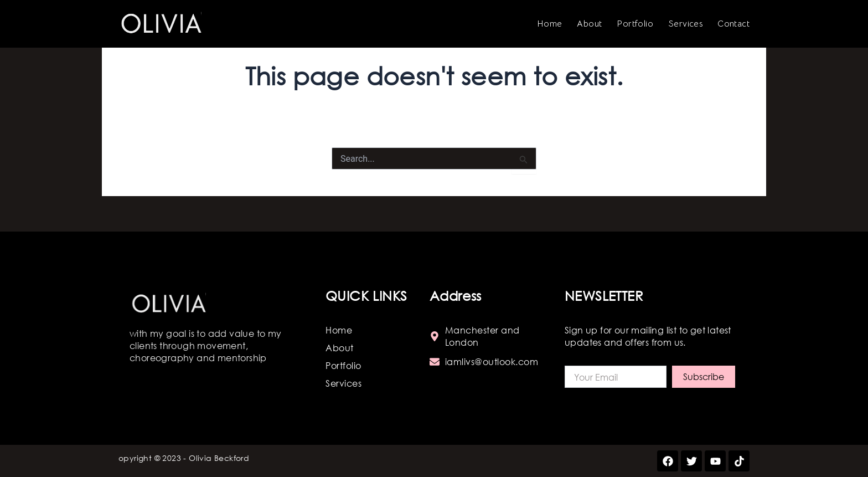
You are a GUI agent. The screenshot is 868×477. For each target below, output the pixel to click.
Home (550, 24)
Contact (733, 24)
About (589, 24)
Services (685, 24)
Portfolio (635, 24)
